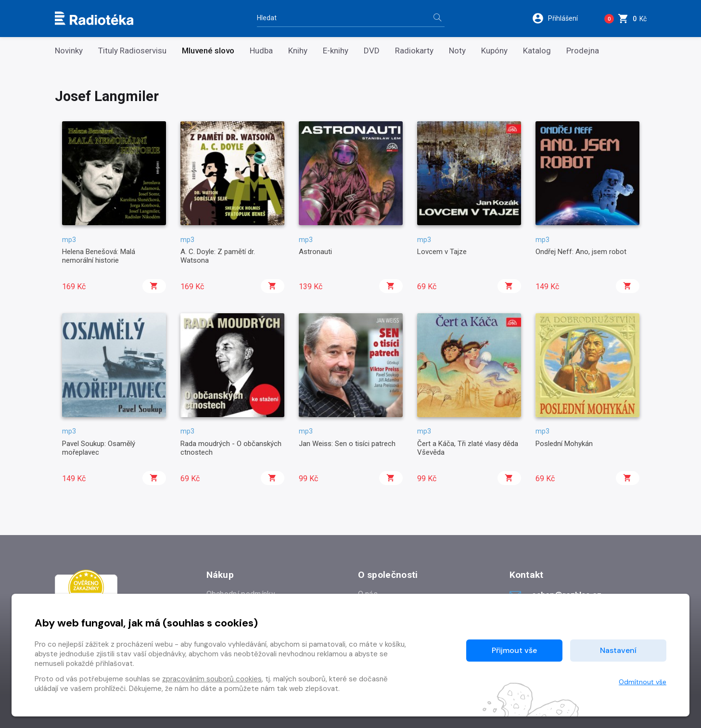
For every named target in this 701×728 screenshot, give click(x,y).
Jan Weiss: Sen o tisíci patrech (347, 444)
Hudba (261, 51)
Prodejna (583, 51)
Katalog (537, 51)
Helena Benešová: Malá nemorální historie (99, 256)
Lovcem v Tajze (442, 252)
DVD (372, 51)
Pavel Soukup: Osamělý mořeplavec (99, 448)
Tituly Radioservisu (132, 51)
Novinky (69, 51)
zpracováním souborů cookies (212, 679)
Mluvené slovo (208, 51)
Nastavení (618, 650)
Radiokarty (414, 51)
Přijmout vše (514, 650)
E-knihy (336, 51)
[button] (561, 18)
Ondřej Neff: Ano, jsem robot (581, 252)
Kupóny (494, 51)
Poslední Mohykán (564, 444)
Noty (457, 51)
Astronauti (315, 252)
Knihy (298, 51)
